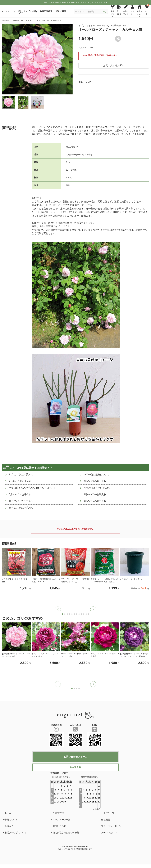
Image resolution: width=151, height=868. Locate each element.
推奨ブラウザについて (15, 833)
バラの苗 (6, 21)
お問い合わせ (59, 826)
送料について (85, 82)
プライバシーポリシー (112, 826)
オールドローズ (19, 21)
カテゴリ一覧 (108, 813)
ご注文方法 (58, 813)
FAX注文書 (75, 767)
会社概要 (106, 820)
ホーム (8, 813)
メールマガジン (109, 833)
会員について (11, 820)
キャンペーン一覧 (62, 820)
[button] (93, 609)
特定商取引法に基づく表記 (66, 833)
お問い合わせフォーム (75, 757)
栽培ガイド (10, 826)
